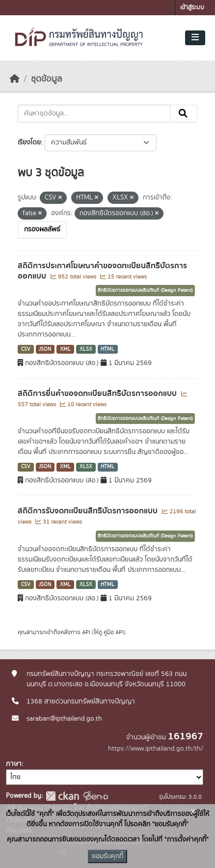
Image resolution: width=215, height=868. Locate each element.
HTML (107, 349)
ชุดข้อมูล (46, 79)
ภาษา (14, 764)
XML (65, 349)
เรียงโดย (29, 142)
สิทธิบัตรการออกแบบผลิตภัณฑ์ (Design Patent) (145, 290)
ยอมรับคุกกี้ (107, 856)
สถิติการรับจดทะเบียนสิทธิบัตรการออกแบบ (89, 511)
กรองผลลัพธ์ (42, 229)
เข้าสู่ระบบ (192, 8)
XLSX (86, 349)
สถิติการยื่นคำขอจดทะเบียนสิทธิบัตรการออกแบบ (98, 393)
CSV (26, 349)
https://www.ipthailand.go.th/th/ (156, 749)
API (86, 632)
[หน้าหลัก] (15, 79)
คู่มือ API (114, 632)
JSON (45, 349)
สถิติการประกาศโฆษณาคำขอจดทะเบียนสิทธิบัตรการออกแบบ (102, 271)
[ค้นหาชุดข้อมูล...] (94, 113)
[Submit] (184, 113)
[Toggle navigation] (195, 38)
